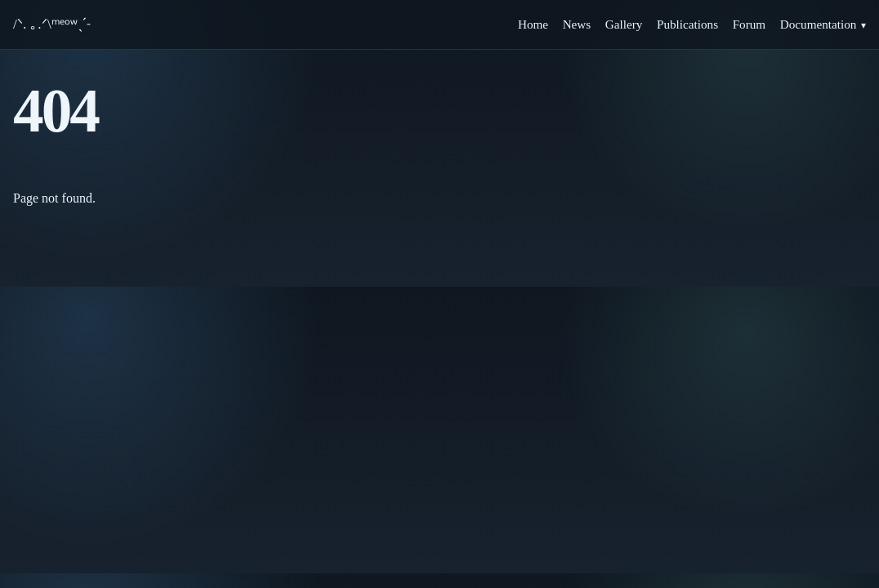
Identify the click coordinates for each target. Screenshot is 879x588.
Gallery (624, 24)
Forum (750, 24)
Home (533, 24)
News (577, 24)
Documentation (819, 24)
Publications (687, 24)
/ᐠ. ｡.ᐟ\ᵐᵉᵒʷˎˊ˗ (52, 24)
